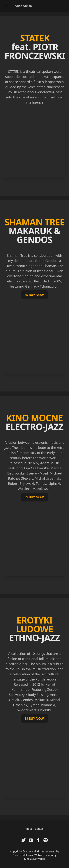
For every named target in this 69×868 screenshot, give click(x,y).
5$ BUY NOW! (34, 295)
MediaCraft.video (34, 859)
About (28, 829)
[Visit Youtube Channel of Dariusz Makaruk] (31, 840)
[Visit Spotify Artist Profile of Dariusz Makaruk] (46, 840)
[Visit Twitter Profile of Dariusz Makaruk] (24, 840)
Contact (40, 829)
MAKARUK (23, 6)
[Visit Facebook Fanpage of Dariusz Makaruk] (38, 840)
